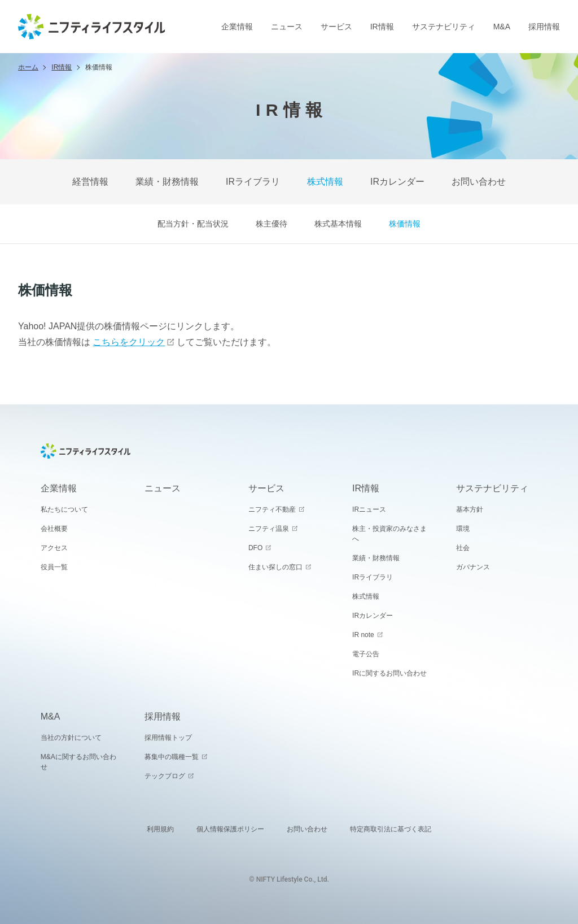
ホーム (28, 67)
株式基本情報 (338, 224)
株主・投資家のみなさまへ (389, 534)
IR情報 (382, 27)
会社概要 (54, 529)
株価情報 (405, 224)
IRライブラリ (253, 182)
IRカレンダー (397, 182)
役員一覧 (54, 567)
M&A (502, 27)
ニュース (287, 27)
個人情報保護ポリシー (230, 829)
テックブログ (165, 776)
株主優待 (272, 224)
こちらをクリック (129, 342)
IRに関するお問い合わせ (389, 673)
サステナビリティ (444, 27)
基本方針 (470, 509)
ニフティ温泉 (269, 529)
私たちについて (64, 509)
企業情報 (237, 27)
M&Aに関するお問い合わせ (78, 762)
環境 (463, 529)
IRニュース (369, 509)
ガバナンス (473, 567)
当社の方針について (71, 738)
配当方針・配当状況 (193, 224)
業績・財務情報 (167, 182)
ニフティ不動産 (272, 509)
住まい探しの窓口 (275, 567)
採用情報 (544, 27)
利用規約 (160, 829)
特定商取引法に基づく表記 (391, 829)
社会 (463, 548)
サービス (336, 27)
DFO (255, 548)
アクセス (54, 548)
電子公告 (366, 654)
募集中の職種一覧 (172, 757)
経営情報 (90, 182)
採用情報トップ (168, 738)
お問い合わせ (479, 182)
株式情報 (325, 182)
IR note (363, 635)
